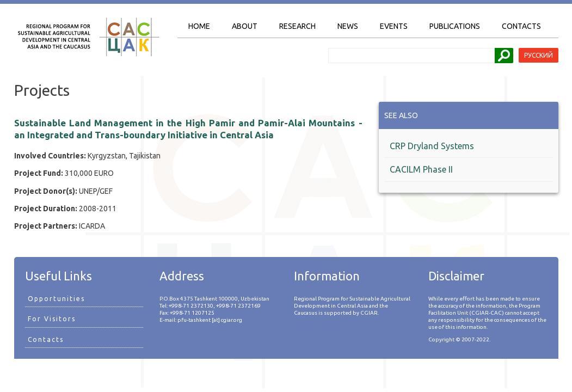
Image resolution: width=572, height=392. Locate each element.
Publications (455, 26)
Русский (539, 55)
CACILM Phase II (421, 169)
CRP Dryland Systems (432, 146)
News (348, 26)
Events (394, 26)
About (245, 26)
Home (199, 26)
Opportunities (56, 299)
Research (297, 26)
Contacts (521, 26)
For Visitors (52, 319)
